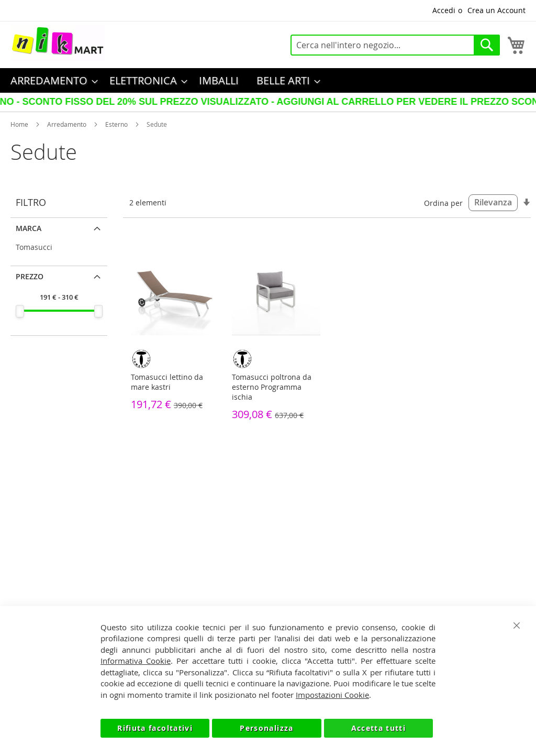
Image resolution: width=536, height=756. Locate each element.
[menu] (268, 80)
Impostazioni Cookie (332, 695)
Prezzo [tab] (30, 276)
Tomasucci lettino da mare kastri (167, 382)
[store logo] (58, 42)
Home (19, 124)
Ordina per (443, 202)
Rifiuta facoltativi (155, 728)
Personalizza (266, 728)
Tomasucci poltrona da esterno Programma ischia (272, 387)
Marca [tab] (29, 228)
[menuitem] (51, 80)
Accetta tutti (379, 728)
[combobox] (395, 45)
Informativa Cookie (136, 661)
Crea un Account (496, 10)
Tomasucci (34, 247)
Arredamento (67, 124)
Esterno (116, 124)
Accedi (444, 10)
